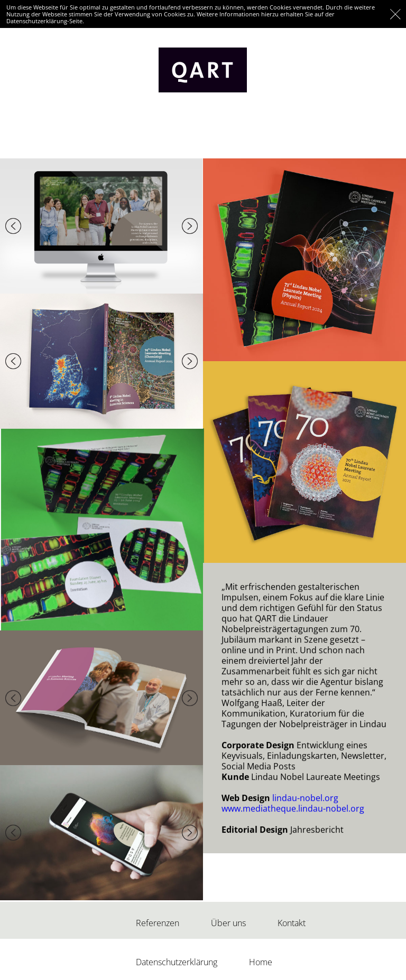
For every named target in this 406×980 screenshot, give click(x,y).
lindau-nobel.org (305, 790)
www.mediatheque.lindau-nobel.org (293, 801)
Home (261, 962)
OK (395, 14)
